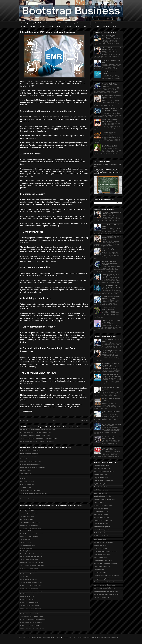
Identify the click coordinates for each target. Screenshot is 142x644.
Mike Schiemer (38, 638)
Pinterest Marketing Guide (102, 524)
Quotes (71, 638)
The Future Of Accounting (27, 499)
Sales (77, 26)
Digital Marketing (37, 23)
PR (88, 23)
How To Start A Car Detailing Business (31, 608)
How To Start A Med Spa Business (30, 611)
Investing (42, 26)
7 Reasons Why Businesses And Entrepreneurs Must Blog (111, 49)
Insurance (106, 26)
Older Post (85, 421)
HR (91, 26)
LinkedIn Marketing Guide (102, 530)
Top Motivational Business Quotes (30, 605)
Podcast (59, 638)
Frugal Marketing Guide (27, 519)
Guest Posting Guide (100, 573)
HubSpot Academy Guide (101, 579)
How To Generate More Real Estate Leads (32, 557)
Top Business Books (26, 539)
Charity (112, 638)
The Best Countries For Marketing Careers (32, 582)
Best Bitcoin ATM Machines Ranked (30, 450)
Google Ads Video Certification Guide (105, 585)
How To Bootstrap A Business (28, 574)
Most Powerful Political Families (29, 579)
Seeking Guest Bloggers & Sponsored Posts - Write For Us (111, 120)
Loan (98, 26)
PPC (60, 23)
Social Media (50, 23)
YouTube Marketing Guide (102, 518)
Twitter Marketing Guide (101, 508)
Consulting (24, 23)
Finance (33, 26)
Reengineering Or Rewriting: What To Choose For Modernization (38, 430)
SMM (93, 638)
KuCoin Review (25, 476)
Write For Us (78, 638)
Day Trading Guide (25, 551)
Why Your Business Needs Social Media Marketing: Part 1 (111, 438)
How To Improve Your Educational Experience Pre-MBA (112, 425)
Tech (59, 26)
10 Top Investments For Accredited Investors (109, 309)
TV (63, 638)
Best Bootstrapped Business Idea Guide (106, 551)
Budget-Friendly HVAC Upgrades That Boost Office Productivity (37, 441)
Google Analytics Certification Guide (105, 588)
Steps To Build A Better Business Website (32, 554)
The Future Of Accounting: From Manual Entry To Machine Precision (39, 438)
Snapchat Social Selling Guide (103, 521)
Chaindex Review (25, 459)
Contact (114, 23)
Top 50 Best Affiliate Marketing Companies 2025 (111, 364)
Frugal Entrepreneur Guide (102, 469)
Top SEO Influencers (26, 542)
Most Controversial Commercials (29, 525)
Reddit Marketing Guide (101, 514)
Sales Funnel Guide (100, 502)
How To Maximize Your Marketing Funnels (32, 534)
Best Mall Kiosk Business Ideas (29, 571)
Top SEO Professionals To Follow (29, 559)
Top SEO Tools (24, 577)
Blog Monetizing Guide (26, 548)
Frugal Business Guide (101, 557)
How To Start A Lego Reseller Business (31, 585)
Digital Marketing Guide (101, 484)
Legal (44, 638)
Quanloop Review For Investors (29, 456)
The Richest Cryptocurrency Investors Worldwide (34, 493)
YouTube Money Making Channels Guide (106, 564)
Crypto (51, 26)
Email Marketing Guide (101, 487)
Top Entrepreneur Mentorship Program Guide (107, 594)
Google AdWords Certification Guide (105, 582)
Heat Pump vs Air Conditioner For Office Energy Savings (36, 433)
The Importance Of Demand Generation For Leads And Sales (111, 375)
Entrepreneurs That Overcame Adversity (31, 591)
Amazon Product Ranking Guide (29, 514)
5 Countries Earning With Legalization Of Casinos (109, 133)
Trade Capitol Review (26, 473)
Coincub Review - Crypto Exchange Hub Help (109, 36)
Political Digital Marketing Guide (103, 597)
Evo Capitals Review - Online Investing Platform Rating (110, 275)
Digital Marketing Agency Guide (103, 560)
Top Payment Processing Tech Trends (31, 528)
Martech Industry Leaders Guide (103, 481)
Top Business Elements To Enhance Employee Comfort (35, 435)
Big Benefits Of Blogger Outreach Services (32, 562)
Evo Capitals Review (26, 470)
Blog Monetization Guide (101, 478)
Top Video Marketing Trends (28, 545)
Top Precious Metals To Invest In (29, 531)
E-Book (67, 638)
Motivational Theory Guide (27, 597)
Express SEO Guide (100, 539)
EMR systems (28, 383)
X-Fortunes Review (26, 487)
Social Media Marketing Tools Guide (105, 499)
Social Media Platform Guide (102, 536)
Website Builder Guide (101, 475)
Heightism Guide (99, 570)
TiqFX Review (24, 479)
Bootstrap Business (27, 638)
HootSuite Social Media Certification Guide (106, 576)
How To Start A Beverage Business (30, 602)
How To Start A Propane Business (29, 594)
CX (55, 638)
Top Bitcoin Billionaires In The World (30, 490)
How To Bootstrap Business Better (30, 614)
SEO (66, 23)
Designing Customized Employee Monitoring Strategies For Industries (111, 97)
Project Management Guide (102, 567)
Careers (107, 638)
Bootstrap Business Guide (102, 465)
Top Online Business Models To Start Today (32, 565)
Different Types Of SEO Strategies (30, 511)
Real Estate (68, 26)
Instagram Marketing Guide (102, 527)
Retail (84, 26)
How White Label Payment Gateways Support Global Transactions (109, 85)
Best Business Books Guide (102, 554)
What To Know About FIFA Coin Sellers (31, 462)
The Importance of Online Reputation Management (109, 449)
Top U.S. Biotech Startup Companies (30, 522)
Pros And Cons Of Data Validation (29, 568)
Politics (97, 638)
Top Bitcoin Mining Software (28, 517)
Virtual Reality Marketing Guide (103, 505)
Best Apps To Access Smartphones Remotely (32, 467)
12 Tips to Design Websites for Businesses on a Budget (111, 297)
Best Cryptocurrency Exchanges (29, 453)
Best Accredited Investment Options (30, 465)
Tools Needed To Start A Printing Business (32, 617)
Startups (24, 26)
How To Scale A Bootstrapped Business (31, 622)
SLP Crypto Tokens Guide (27, 485)
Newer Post (24, 421)
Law (115, 26)
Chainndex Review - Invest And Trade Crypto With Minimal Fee (111, 286)
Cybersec (102, 638)
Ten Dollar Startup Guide (27, 508)
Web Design (103, 23)
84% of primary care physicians (40, 81)
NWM (51, 638)
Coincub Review (25, 496)
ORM (94, 23)
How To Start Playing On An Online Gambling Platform (110, 146)
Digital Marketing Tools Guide (103, 496)
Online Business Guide (101, 548)
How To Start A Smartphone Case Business (32, 628)
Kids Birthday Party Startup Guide (29, 588)
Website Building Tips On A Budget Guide (106, 591)
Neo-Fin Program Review (27, 482)
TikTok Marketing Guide (101, 533)
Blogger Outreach (77, 23)
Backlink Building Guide (101, 490)
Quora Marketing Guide (101, 511)
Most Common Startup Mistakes (29, 537)
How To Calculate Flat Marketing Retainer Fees (33, 620)
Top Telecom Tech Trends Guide (103, 542)
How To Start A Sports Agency (28, 599)
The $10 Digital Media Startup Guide (105, 472)
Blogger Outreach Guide (101, 493)
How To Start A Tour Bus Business (30, 625)
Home (55, 421)
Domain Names (86, 638)
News (47, 638)
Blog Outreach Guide (100, 545)
